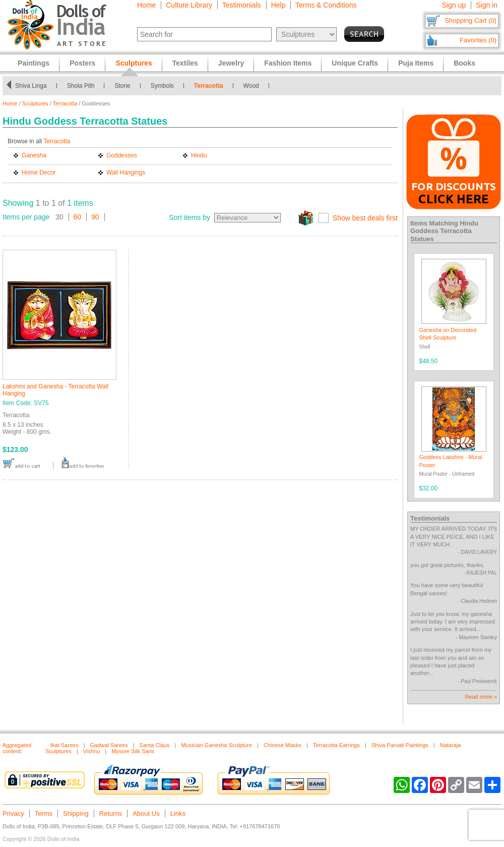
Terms (44, 813)
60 (78, 217)
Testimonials (242, 5)
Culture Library (189, 5)
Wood (251, 86)
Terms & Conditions (326, 5)
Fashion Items (288, 63)
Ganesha (34, 155)
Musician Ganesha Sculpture (216, 745)
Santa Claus (155, 745)
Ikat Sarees (65, 745)
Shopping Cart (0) (470, 20)
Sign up (454, 5)
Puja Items (416, 63)
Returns (111, 813)
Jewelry (231, 63)
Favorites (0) (478, 40)
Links (178, 813)
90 (95, 217)
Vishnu (91, 751)
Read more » (481, 697)
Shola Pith (81, 86)
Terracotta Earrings (336, 745)
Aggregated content (17, 748)
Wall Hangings (126, 173)
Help (278, 5)
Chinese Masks (282, 745)
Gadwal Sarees (109, 745)
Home (146, 5)
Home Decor (39, 173)
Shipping (76, 813)
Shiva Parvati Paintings (400, 745)
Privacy (13, 813)
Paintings (34, 63)
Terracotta (209, 86)
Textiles (185, 63)
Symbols (162, 86)
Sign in (487, 5)
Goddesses (122, 155)
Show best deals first (365, 218)
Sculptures (35, 103)
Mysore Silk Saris (133, 751)
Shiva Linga (31, 86)
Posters (82, 63)
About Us (146, 813)
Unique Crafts (355, 63)
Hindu (199, 155)
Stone (122, 86)
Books (464, 63)
